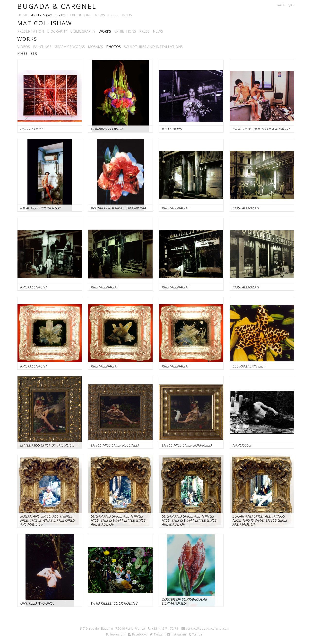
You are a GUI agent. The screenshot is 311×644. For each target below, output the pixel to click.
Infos (127, 15)
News (100, 15)
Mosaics (95, 46)
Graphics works (70, 46)
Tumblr (196, 634)
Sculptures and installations (153, 46)
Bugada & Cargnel (57, 6)
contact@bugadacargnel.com (205, 628)
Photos (113, 46)
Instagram (176, 634)
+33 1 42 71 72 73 (163, 628)
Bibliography (83, 31)
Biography (57, 31)
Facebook (137, 634)
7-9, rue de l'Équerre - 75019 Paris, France (112, 628)
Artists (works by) (49, 15)
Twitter (157, 634)
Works (105, 31)
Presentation (31, 31)
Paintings (42, 46)
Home (23, 15)
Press (113, 15)
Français (286, 5)
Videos (24, 46)
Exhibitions (81, 15)
